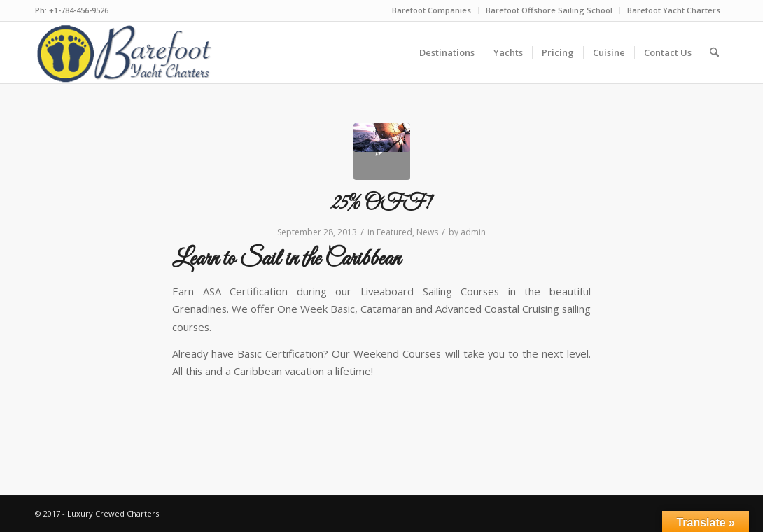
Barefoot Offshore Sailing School (549, 10)
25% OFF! (381, 204)
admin (473, 232)
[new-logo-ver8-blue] (128, 52)
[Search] (714, 52)
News (427, 232)
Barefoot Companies (432, 10)
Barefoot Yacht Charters (674, 10)
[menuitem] (432, 10)
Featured (394, 232)
